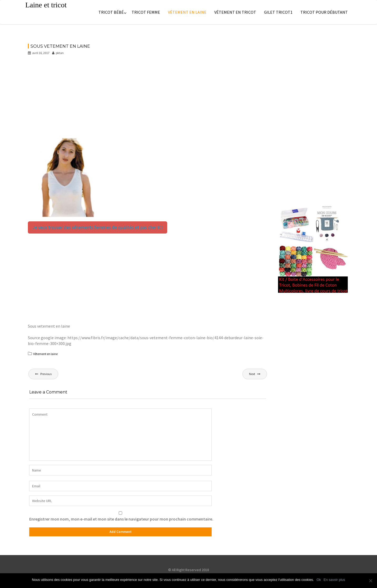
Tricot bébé (111, 12)
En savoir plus (334, 580)
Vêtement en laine (187, 12)
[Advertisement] (148, 99)
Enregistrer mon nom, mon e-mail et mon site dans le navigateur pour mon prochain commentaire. (121, 519)
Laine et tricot (46, 5)
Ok (319, 580)
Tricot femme (146, 12)
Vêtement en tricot (235, 12)
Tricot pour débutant (324, 12)
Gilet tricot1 (278, 12)
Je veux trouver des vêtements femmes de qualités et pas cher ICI (98, 227)
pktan (58, 53)
